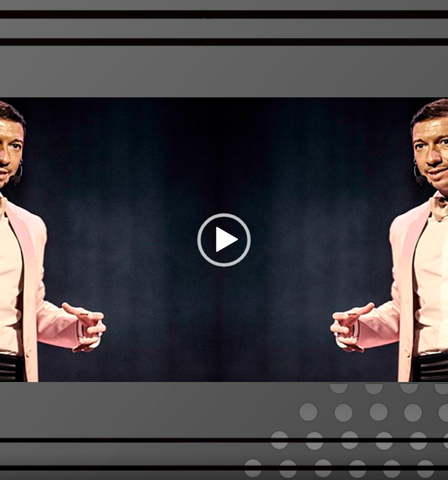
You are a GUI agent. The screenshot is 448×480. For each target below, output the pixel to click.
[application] (224, 240)
